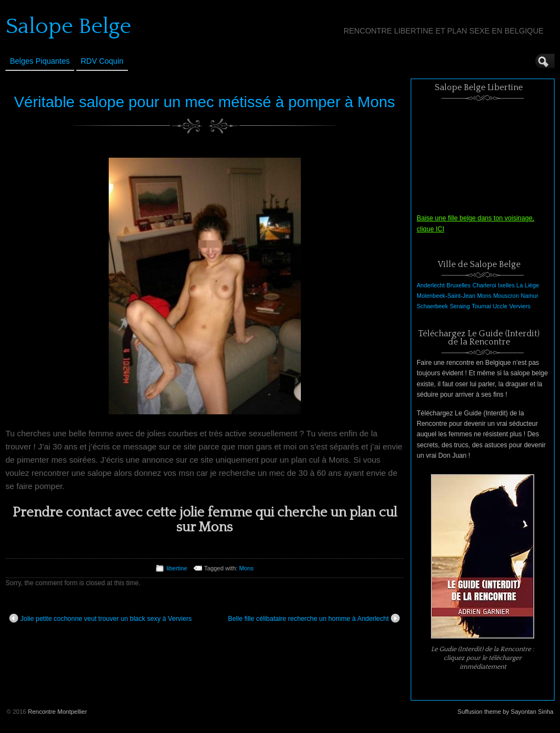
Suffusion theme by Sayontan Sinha (505, 712)
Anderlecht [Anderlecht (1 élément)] (431, 285)
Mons (246, 568)
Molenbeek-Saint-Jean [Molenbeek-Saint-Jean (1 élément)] (446, 296)
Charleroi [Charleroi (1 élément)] (484, 285)
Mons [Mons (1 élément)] (484, 296)
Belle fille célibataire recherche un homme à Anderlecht (314, 618)
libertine (177, 568)
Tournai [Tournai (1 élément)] (481, 306)
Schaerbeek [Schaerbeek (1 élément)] (432, 306)
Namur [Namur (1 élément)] (530, 296)
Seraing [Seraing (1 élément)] (460, 306)
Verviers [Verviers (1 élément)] (520, 306)
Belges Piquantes (40, 61)
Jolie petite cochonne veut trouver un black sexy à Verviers (100, 618)
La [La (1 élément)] (520, 285)
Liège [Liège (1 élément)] (532, 285)
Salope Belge (68, 26)
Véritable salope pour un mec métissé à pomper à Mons (204, 102)
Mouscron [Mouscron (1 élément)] (506, 296)
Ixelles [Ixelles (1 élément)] (506, 285)
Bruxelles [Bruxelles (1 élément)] (458, 285)
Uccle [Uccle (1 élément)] (500, 306)
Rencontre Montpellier (58, 712)
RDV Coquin (102, 61)
